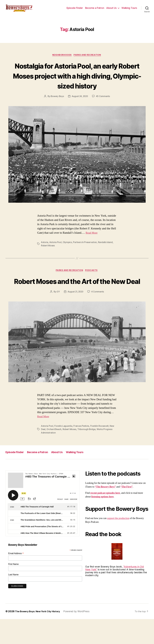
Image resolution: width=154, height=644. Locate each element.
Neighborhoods (62, 59)
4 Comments (98, 317)
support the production (118, 543)
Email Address (16, 578)
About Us (111, 10)
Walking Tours (129, 10)
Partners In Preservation (86, 257)
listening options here (102, 522)
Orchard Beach (54, 454)
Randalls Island (106, 257)
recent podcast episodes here (105, 518)
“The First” (126, 512)
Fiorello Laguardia (63, 451)
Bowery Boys (57, 111)
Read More (92, 247)
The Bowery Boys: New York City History (39, 636)
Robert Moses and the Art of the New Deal (77, 301)
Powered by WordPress (79, 636)
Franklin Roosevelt (100, 451)
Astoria (45, 257)
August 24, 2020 (80, 111)
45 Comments (104, 111)
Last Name (13, 600)
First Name (13, 589)
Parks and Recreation (88, 59)
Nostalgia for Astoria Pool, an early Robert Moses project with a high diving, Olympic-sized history (77, 85)
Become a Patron (95, 10)
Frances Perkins (82, 451)
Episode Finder (75, 10)
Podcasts (92, 285)
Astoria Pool (56, 257)
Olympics (68, 257)
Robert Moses (48, 260)
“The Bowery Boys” (105, 512)
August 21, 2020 (75, 317)
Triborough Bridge (88, 454)
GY (58, 317)
